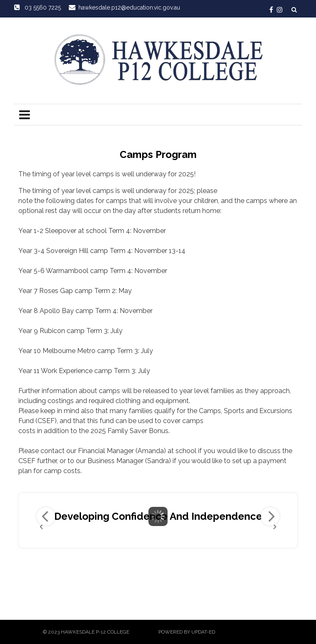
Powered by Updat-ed (187, 632)
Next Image (270, 516)
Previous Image (46, 516)
